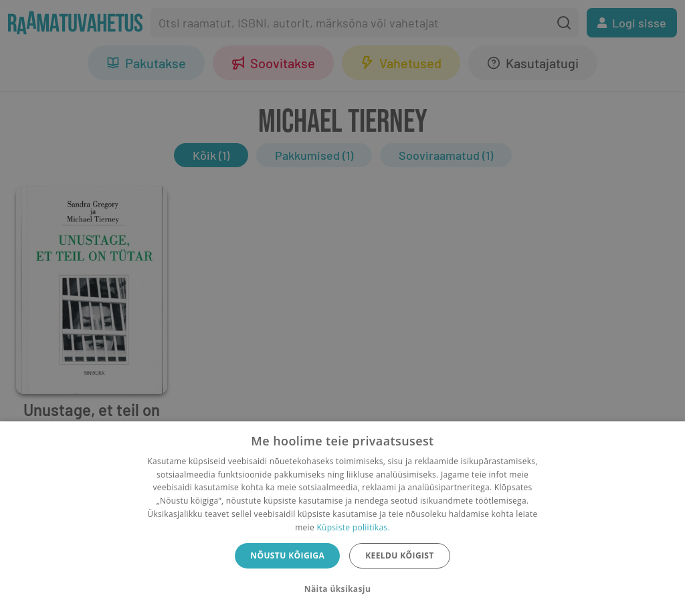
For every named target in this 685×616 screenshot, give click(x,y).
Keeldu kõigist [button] (400, 555)
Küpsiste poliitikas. (353, 527)
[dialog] (342, 519)
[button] (342, 589)
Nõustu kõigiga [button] (287, 555)
